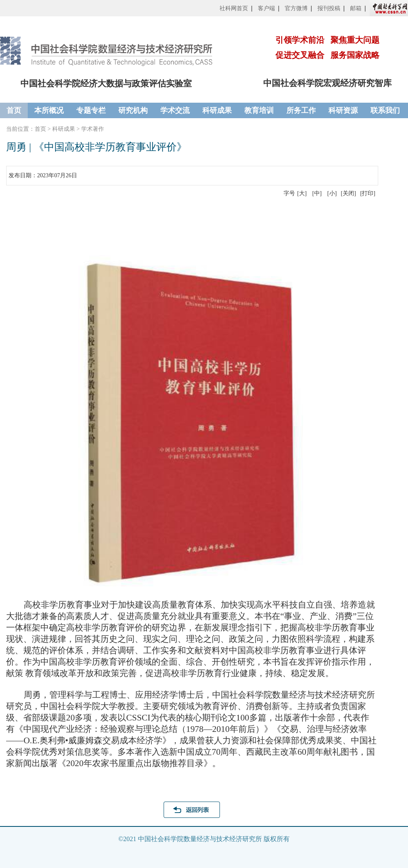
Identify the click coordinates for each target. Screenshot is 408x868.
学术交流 (175, 110)
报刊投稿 (329, 8)
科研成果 (217, 110)
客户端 (266, 8)
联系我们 (385, 110)
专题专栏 (91, 110)
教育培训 (259, 110)
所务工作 (301, 110)
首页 (14, 110)
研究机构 (133, 110)
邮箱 (356, 8)
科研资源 (343, 110)
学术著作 (93, 129)
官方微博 (296, 8)
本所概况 (49, 110)
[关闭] (348, 193)
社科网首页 (234, 8)
